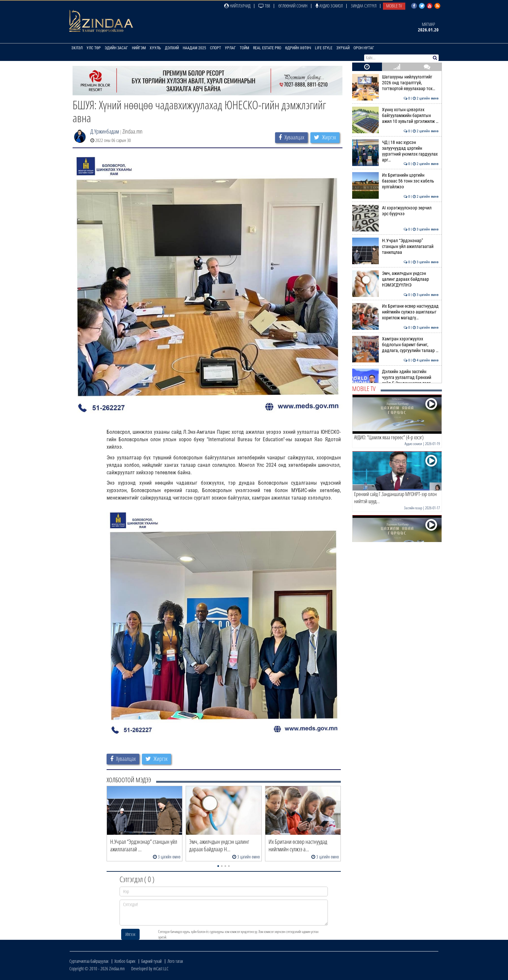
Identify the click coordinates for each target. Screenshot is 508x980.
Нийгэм (139, 48)
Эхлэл (77, 48)
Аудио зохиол (329, 6)
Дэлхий (172, 48)
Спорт (215, 48)
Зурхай (343, 48)
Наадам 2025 (194, 48)
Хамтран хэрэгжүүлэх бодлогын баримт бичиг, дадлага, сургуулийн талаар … (395, 345)
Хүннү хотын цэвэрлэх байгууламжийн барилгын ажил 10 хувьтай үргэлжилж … (395, 116)
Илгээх (130, 934)
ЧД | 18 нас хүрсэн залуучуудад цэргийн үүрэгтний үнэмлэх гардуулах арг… (395, 151)
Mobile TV (394, 6)
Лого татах (175, 961)
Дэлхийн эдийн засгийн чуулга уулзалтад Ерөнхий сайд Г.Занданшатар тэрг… (395, 378)
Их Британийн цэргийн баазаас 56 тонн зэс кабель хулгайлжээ (395, 181)
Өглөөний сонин (293, 6)
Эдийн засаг (116, 48)
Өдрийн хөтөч (298, 48)
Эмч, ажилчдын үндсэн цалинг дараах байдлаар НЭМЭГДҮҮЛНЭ (395, 279)
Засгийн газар (413, 508)
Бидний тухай (151, 961)
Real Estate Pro (267, 48)
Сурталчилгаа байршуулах (89, 961)
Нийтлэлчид (237, 6)
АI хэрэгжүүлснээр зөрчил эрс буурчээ (395, 211)
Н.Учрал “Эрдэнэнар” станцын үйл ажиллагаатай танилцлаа (395, 247)
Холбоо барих (125, 961)
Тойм (244, 48)
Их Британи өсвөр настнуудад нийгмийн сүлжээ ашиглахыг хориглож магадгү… (395, 312)
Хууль (155, 48)
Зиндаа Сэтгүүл (364, 6)
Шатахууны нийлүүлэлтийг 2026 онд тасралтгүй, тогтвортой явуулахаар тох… (395, 83)
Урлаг (230, 48)
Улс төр (94, 48)
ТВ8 (264, 6)
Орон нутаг (364, 48)
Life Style (324, 48)
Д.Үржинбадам (105, 131)
